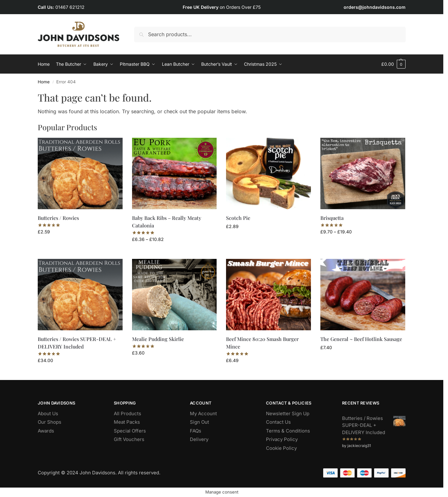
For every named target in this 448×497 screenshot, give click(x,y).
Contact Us (278, 422)
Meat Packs (127, 422)
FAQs (196, 431)
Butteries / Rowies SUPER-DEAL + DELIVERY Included (77, 343)
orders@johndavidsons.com (375, 7)
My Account (203, 413)
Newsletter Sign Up (288, 413)
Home (44, 82)
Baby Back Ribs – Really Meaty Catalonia (167, 222)
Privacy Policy (282, 439)
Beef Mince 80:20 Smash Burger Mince (262, 343)
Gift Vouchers (129, 439)
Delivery (199, 439)
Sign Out (199, 422)
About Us (48, 413)
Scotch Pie (238, 218)
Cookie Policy (281, 448)
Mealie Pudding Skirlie (158, 339)
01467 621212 (70, 7)
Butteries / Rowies (58, 218)
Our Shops (50, 422)
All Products (127, 413)
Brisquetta (332, 218)
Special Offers (130, 431)
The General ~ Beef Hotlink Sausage (361, 339)
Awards (46, 431)
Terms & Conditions (288, 431)
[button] (393, 64)
